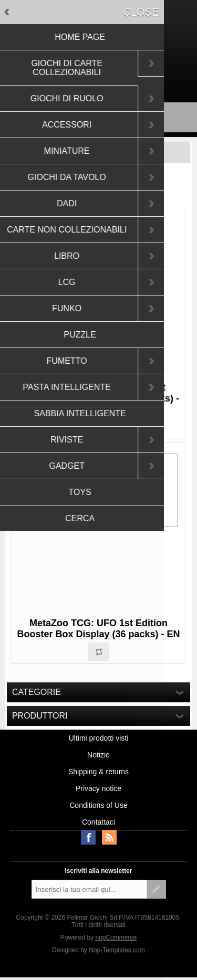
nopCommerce (116, 937)
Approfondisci (117, 503)
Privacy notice (98, 788)
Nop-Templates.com (117, 950)
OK (76, 503)
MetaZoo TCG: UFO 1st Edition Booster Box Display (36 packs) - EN (98, 629)
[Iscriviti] (89, 889)
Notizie (98, 755)
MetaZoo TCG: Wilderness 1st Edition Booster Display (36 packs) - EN (98, 398)
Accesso (118, 76)
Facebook (88, 837)
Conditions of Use (98, 805)
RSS (109, 837)
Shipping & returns (98, 772)
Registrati (80, 76)
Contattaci (98, 822)
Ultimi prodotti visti (99, 738)
